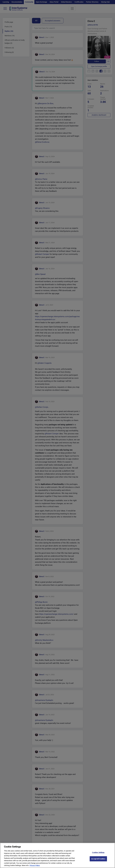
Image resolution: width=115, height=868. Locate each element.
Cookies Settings (98, 855)
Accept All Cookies (98, 861)
